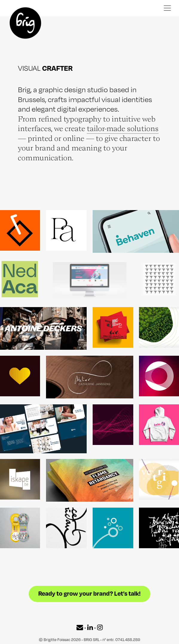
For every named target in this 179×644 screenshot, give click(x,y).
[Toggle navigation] (167, 8)
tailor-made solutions (123, 128)
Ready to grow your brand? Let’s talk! (89, 592)
